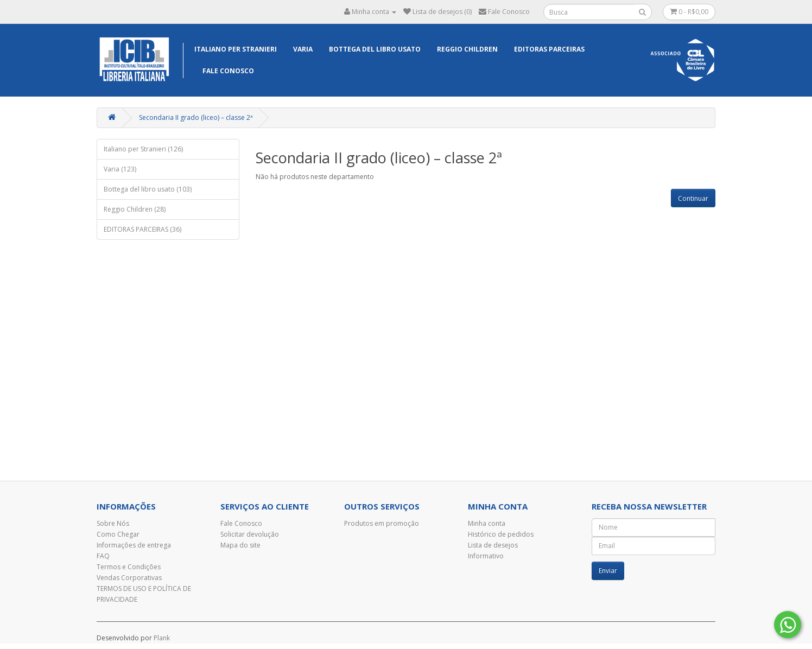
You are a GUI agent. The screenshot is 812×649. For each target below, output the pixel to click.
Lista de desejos (493, 545)
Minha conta (487, 523)
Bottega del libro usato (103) (148, 189)
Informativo (486, 556)
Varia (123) (120, 169)
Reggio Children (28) (135, 209)
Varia (303, 49)
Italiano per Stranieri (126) (143, 149)
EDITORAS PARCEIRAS (549, 49)
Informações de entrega (134, 545)
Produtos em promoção (382, 523)
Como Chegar (118, 534)
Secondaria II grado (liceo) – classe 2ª (196, 117)
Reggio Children (467, 49)
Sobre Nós (113, 523)
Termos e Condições (129, 567)
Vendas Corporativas (129, 578)
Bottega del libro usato (375, 49)
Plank (162, 638)
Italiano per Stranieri (236, 49)
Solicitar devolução (250, 534)
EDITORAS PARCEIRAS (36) (142, 229)
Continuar (693, 198)
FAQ (103, 556)
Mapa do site (240, 545)
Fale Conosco (228, 71)
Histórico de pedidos (501, 534)
